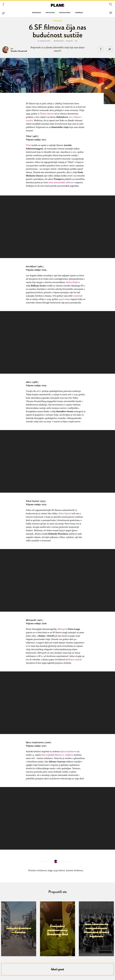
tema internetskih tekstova (61, 182)
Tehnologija (36, 13)
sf (76, 41)
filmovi (70, 41)
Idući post (57, 969)
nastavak (78, 296)
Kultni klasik (72, 282)
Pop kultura (50, 13)
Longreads (79, 13)
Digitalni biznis (65, 13)
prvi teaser (65, 299)
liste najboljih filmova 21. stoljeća (57, 755)
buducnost (59, 41)
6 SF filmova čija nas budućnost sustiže (57, 31)
